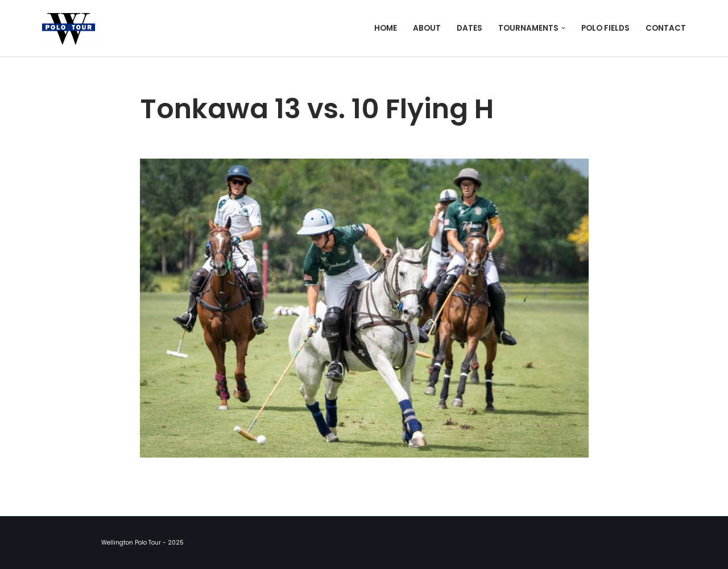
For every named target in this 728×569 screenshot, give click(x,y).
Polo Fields (605, 28)
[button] (563, 28)
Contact (666, 28)
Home (386, 28)
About (427, 28)
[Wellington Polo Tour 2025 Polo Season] (72, 28)
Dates (470, 28)
